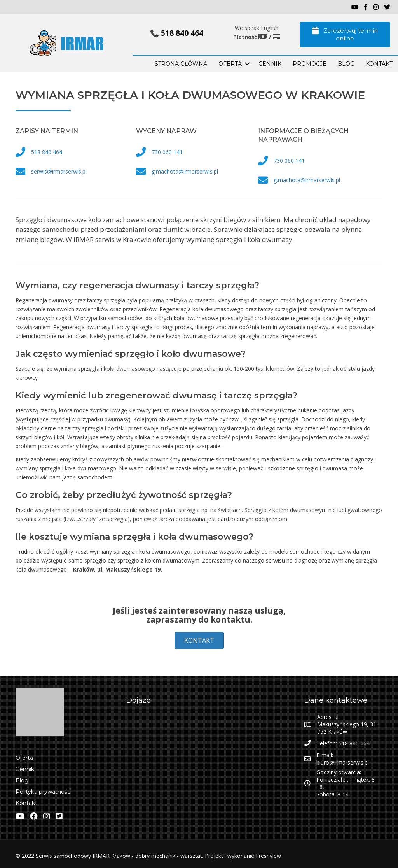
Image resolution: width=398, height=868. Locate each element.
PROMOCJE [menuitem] (310, 64)
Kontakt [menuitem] (26, 803)
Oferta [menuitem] (24, 758)
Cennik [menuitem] (270, 64)
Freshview (268, 856)
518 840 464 (182, 33)
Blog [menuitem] (22, 780)
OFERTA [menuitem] (230, 64)
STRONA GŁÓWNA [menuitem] (181, 64)
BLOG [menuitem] (346, 64)
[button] (247, 64)
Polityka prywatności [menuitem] (44, 792)
